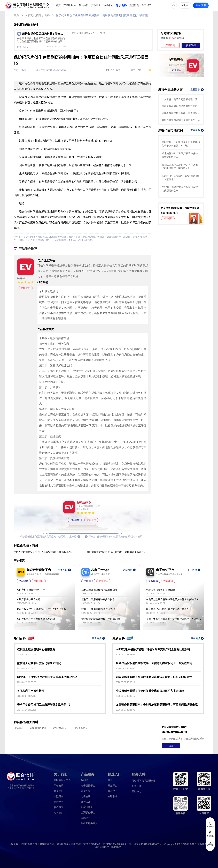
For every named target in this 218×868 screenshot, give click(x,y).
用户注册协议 (102, 847)
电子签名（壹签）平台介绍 (160, 590)
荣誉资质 (59, 786)
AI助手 (185, 5)
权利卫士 (86, 780)
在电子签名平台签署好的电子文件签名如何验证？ (172, 599)
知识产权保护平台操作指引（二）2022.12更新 (41, 609)
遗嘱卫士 (86, 818)
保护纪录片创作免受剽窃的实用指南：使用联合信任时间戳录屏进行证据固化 (102, 15)
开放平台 (96, 5)
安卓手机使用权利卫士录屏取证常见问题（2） (45, 705)
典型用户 (59, 796)
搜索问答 (191, 45)
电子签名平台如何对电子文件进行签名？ (168, 609)
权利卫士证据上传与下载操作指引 (99, 590)
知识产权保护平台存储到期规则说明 (36, 619)
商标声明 (59, 802)
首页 (58, 5)
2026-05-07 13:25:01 (125, 710)
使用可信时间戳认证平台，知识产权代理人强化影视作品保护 (90, 33)
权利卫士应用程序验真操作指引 (98, 599)
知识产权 (86, 791)
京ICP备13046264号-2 (114, 844)
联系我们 (59, 791)
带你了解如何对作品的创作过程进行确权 (181, 106)
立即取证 (113, 796)
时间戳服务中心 (62, 780)
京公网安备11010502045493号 (145, 844)
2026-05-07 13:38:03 (125, 655)
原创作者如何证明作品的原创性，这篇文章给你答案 (181, 120)
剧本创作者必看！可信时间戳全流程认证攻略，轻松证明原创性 (154, 677)
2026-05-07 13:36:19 (125, 682)
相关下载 (137, 786)
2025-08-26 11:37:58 (26, 668)
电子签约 (86, 796)
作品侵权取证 (81, 728)
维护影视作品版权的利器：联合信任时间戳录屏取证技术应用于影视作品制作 (117, 552)
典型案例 (134, 5)
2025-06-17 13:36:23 (26, 682)
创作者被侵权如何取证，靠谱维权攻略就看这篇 (181, 113)
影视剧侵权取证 (38, 728)
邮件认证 (86, 802)
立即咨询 (168, 218)
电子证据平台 (88, 786)
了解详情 (75, 520)
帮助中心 (137, 791)
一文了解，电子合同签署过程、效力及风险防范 (181, 99)
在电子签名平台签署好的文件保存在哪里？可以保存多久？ (174, 619)
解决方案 (84, 5)
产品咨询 (170, 45)
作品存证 (18, 728)
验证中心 (108, 5)
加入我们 (59, 813)
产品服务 (68, 5)
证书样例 (143, 780)
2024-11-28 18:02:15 (26, 710)
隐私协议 (116, 847)
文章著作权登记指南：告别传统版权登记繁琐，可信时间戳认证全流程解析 (158, 705)
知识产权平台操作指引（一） (32, 590)
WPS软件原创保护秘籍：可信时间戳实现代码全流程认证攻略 (153, 649)
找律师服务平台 (89, 823)
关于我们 (146, 5)
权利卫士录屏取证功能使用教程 (98, 609)
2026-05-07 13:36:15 (125, 696)
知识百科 (121, 5)
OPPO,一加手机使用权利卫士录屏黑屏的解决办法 (47, 677)
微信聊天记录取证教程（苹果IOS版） (101, 619)
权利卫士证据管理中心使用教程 (36, 649)
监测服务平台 (88, 812)
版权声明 (59, 807)
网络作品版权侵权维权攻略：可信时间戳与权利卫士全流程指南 (154, 663)
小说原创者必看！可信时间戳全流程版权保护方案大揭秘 (150, 691)
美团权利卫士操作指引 (31, 691)
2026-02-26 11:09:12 (26, 655)
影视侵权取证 (60, 728)
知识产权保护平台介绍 (29, 599)
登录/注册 (201, 5)
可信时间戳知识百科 (37, 15)
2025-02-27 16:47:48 (26, 696)
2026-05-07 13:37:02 (125, 668)
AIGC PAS (86, 807)
